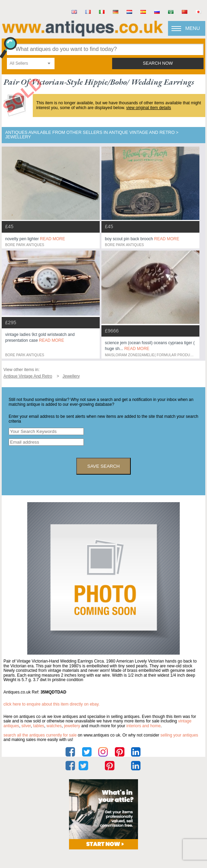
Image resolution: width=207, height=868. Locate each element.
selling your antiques (179, 735)
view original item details (149, 108)
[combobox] (31, 63)
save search (103, 466)
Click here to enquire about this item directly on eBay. (52, 704)
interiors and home (143, 726)
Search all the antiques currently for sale (40, 735)
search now (158, 63)
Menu (193, 28)
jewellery (72, 726)
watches (54, 726)
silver (26, 726)
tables (39, 726)
